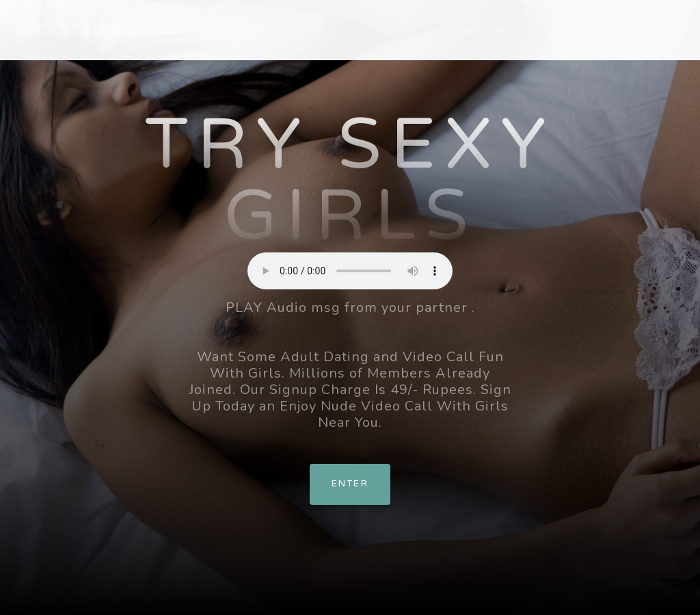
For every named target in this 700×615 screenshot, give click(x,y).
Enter (350, 484)
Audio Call (568, 30)
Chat (641, 30)
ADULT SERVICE (87, 30)
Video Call (480, 30)
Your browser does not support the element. (350, 271)
